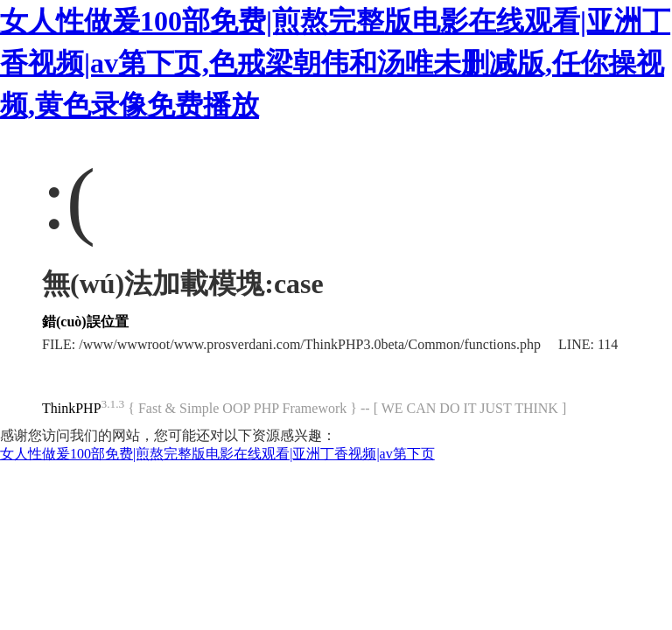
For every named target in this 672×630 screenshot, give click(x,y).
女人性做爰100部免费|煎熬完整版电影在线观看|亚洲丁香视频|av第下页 (217, 454)
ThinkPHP (72, 408)
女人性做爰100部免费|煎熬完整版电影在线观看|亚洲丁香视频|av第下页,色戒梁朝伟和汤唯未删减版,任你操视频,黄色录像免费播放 (335, 63)
